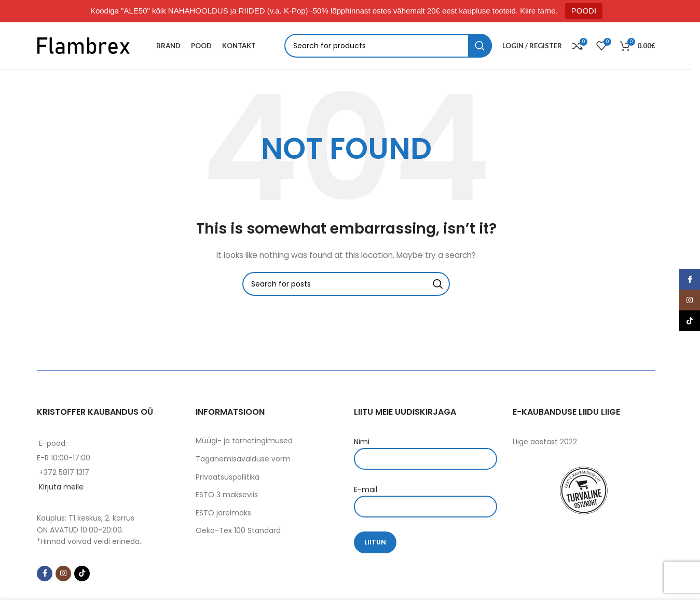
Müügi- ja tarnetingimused (244, 441)
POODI (584, 11)
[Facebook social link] (45, 574)
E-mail (426, 497)
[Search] (388, 46)
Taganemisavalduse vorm (243, 459)
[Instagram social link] (63, 574)
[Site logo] (84, 45)
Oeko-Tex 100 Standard (238, 530)
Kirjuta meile (61, 487)
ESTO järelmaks (223, 513)
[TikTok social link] (82, 574)
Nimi (426, 450)
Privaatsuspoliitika (228, 477)
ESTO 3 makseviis (227, 495)
